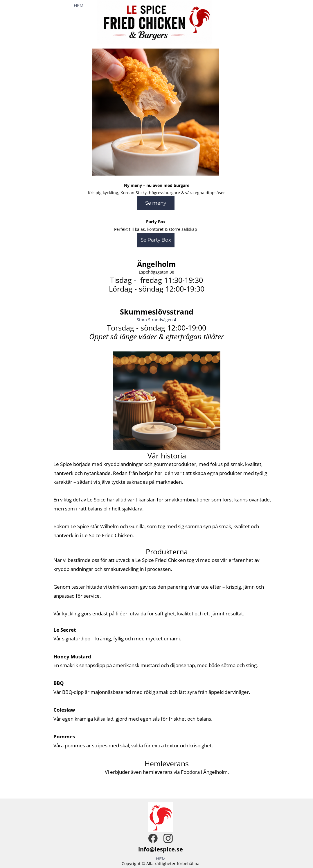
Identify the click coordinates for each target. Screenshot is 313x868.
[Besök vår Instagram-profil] (168, 838)
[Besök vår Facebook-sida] (153, 838)
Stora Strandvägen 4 (156, 320)
